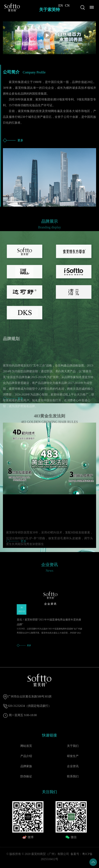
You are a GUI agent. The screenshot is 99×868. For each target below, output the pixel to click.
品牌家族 (26, 766)
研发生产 (73, 756)
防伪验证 (26, 776)
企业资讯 (73, 766)
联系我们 (73, 776)
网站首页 (26, 746)
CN (67, 5)
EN (61, 5)
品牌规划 (11, 341)
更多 (20, 140)
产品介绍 (26, 756)
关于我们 (73, 746)
